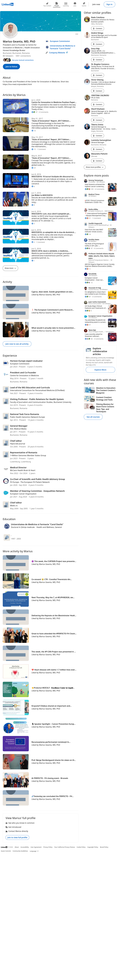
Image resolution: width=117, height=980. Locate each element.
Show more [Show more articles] (10, 268)
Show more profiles (95, 167)
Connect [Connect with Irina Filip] (98, 60)
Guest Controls (6, 851)
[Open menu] (77, 34)
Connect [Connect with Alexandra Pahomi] (98, 161)
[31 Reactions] (88, 218)
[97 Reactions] (89, 248)
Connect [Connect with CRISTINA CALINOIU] (98, 104)
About (17, 847)
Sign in (109, 4)
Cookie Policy (81, 847)
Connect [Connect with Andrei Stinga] (98, 44)
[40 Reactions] (89, 339)
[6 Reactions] (88, 311)
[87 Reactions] (88, 297)
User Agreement (36, 847)
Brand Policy (104, 847)
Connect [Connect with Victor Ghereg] (98, 91)
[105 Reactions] (89, 189)
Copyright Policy (93, 847)
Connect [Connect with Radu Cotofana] (98, 28)
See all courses (93, 417)
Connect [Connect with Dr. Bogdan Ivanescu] (98, 75)
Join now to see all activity (17, 344)
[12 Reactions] (89, 283)
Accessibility (25, 847)
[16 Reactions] (88, 234)
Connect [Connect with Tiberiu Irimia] (98, 136)
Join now (96, 4)
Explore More (100, 370)
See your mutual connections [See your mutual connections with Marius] (23, 60)
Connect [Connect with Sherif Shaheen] (98, 120)
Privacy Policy (48, 847)
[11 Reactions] (88, 269)
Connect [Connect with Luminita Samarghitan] (98, 149)
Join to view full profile (17, 837)
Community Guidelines (20, 851)
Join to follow (11, 67)
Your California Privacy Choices (65, 847)
